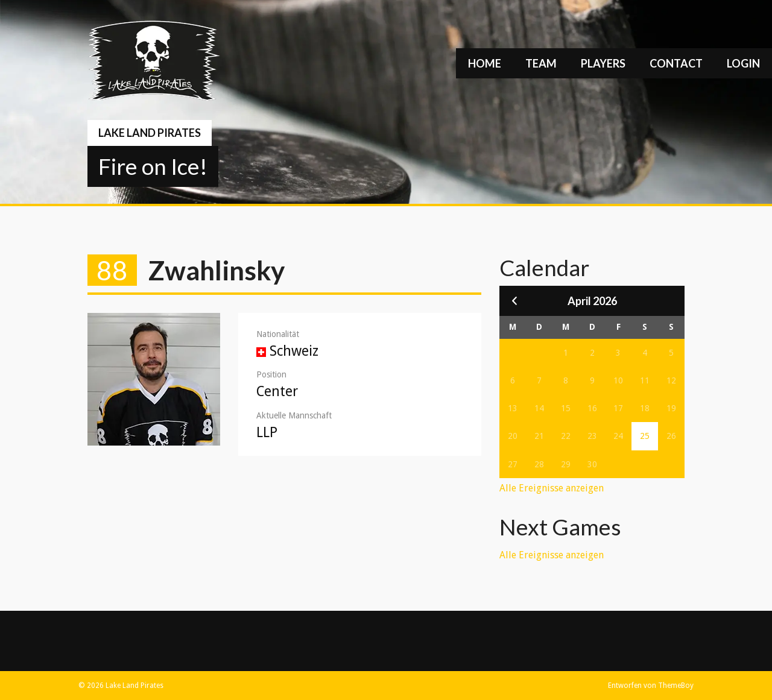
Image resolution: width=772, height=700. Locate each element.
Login (743, 63)
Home (485, 63)
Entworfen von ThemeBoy (651, 686)
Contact (676, 63)
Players (603, 63)
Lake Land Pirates (150, 133)
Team (541, 63)
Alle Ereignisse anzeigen (552, 488)
